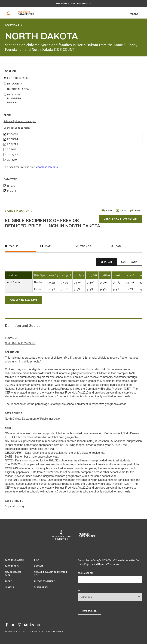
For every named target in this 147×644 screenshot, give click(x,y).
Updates (9, 587)
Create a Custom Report (121, 219)
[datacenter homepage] (26, 13)
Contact (39, 566)
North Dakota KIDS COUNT (20, 343)
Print (107, 211)
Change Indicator (17, 211)
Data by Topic (12, 566)
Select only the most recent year (20, 121)
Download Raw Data (23, 300)
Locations (12, 25)
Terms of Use (41, 587)
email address (86, 573)
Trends (86, 246)
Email (121, 211)
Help (37, 560)
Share (136, 211)
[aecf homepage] (9, 13)
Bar (118, 246)
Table (14, 246)
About (8, 581)
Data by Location (14, 560)
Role (80, 590)
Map (48, 246)
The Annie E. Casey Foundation (73, 4)
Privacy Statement (44, 581)
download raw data (47, 167)
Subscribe (89, 610)
